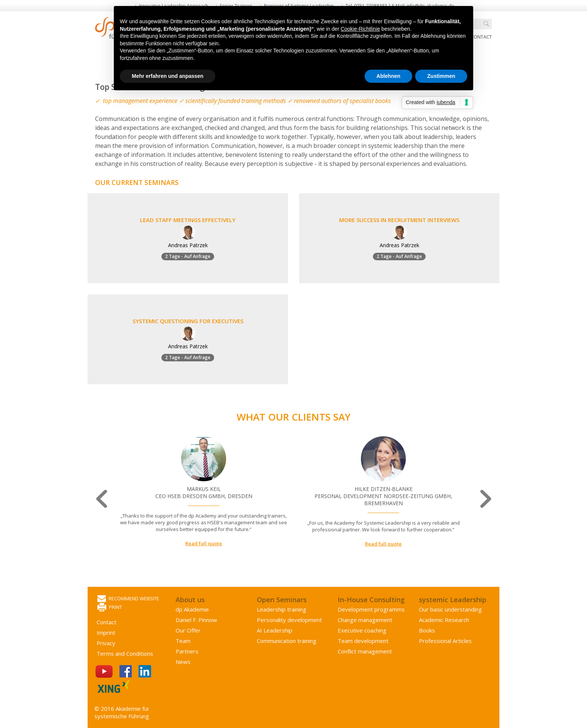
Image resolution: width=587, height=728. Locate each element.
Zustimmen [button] (441, 76)
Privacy (106, 643)
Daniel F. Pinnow (196, 620)
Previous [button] (102, 499)
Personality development (289, 620)
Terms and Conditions (125, 653)
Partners (187, 651)
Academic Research (444, 620)
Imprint (106, 633)
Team (183, 641)
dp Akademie (192, 609)
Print (110, 608)
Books (427, 630)
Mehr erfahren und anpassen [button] (168, 76)
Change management (365, 620)
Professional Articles (445, 641)
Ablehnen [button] (389, 76)
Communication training (287, 641)
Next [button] (485, 499)
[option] (204, 492)
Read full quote (204, 543)
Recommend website (128, 599)
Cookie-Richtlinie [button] (360, 29)
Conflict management (365, 651)
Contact (481, 37)
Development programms (371, 609)
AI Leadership (275, 630)
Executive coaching (362, 630)
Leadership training (282, 609)
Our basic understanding (450, 609)
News (183, 662)
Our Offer (188, 630)
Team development (363, 641)
